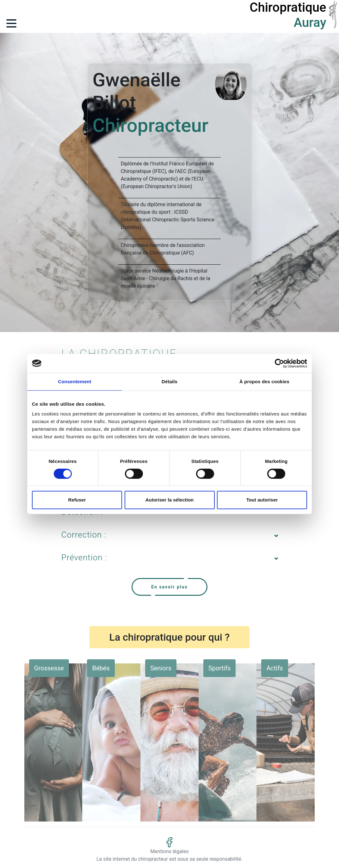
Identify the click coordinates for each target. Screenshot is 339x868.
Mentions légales (169, 851)
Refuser (77, 500)
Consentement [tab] (74, 382)
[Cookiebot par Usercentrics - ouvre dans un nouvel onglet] (279, 363)
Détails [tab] (169, 382)
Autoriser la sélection (170, 500)
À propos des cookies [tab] (264, 382)
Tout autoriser (262, 500)
